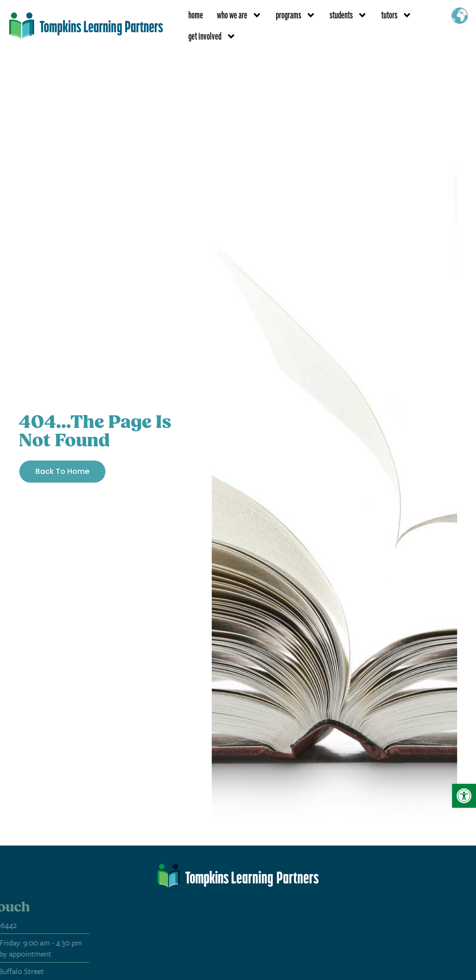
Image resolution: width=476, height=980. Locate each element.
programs (296, 15)
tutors (397, 15)
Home (196, 15)
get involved (212, 36)
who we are (239, 15)
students (348, 15)
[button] (464, 796)
